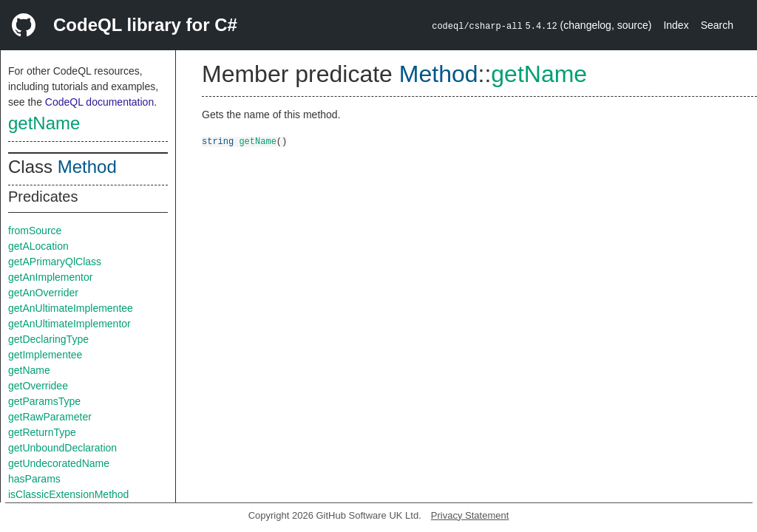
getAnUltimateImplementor (69, 324)
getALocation (38, 246)
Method (87, 167)
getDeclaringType (48, 339)
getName (44, 123)
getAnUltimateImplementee (71, 308)
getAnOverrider (43, 293)
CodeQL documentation (99, 102)
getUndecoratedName (59, 463)
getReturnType (42, 432)
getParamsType (44, 401)
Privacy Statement (470, 515)
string (218, 141)
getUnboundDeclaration (62, 448)
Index (676, 25)
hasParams (34, 479)
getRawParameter (50, 417)
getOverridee (38, 386)
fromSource (35, 231)
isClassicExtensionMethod (68, 494)
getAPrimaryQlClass (55, 262)
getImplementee (45, 355)
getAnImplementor (50, 277)
